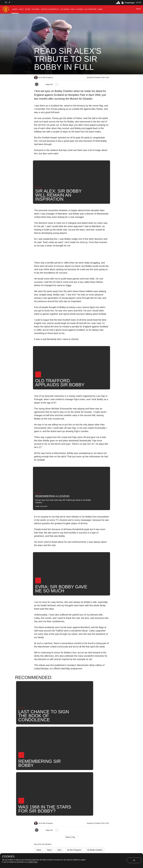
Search (50, 787)
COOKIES (8, 857)
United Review (41, 668)
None (49, 780)
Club (59, 780)
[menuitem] (15, 9)
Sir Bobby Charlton (95, 780)
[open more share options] (57, 84)
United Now (64, 787)
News (39, 780)
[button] (6, 3)
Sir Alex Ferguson (74, 780)
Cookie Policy (33, 862)
